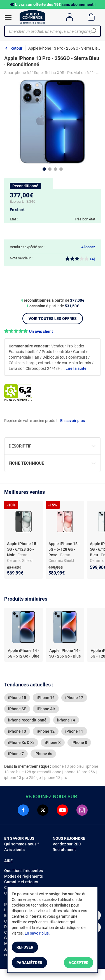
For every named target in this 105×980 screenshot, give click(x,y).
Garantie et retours (21, 882)
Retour (16, 48)
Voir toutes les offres (53, 319)
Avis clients (14, 850)
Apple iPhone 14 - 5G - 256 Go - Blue (65, 653)
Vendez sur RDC (67, 844)
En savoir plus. (37, 933)
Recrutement (64, 850)
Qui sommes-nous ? (22, 844)
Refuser (25, 947)
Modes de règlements (24, 876)
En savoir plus (73, 421)
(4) (80, 259)
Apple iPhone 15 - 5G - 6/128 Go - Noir (23, 549)
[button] (53, 331)
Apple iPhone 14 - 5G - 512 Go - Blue (24, 653)
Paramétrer (29, 963)
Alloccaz (88, 247)
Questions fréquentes (24, 871)
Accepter (79, 963)
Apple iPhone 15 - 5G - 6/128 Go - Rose (64, 549)
